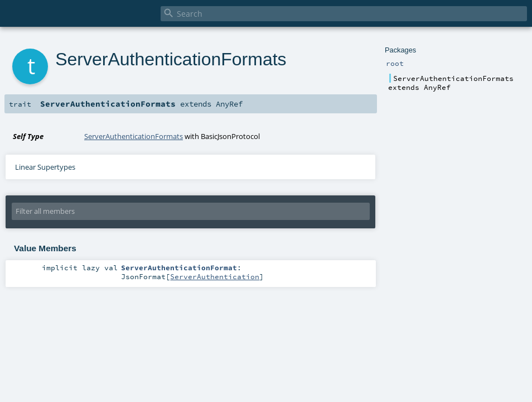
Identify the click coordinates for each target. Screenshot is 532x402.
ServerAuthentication (215, 276)
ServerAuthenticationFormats (134, 136)
